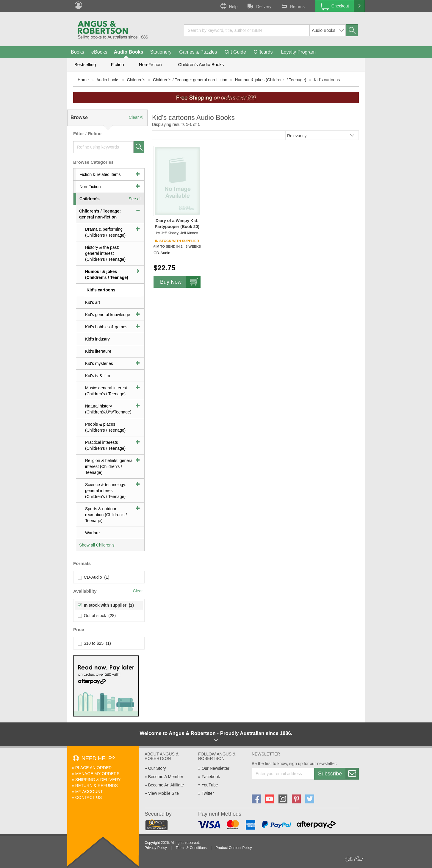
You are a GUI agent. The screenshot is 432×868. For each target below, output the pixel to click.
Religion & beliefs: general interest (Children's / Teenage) (109, 466)
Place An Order (94, 768)
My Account (89, 791)
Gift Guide (235, 52)
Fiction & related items (100, 174)
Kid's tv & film (98, 376)
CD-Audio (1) (94, 577)
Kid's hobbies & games (106, 327)
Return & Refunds (97, 786)
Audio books (108, 80)
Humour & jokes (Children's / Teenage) (270, 80)
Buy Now (180, 282)
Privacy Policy (156, 848)
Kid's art (93, 302)
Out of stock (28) (97, 616)
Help (228, 6)
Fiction (118, 64)
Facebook (211, 777)
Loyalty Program (299, 52)
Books (77, 52)
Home (83, 80)
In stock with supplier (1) (106, 605)
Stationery (161, 52)
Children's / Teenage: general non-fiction (190, 80)
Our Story (157, 768)
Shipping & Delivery (98, 780)
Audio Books (129, 52)
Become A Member (166, 777)
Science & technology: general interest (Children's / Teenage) (106, 491)
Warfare (92, 533)
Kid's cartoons (327, 80)
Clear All (137, 117)
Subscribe (338, 774)
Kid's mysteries (99, 363)
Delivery (259, 6)
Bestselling (85, 64)
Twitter (208, 793)
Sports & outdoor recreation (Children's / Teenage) (106, 515)
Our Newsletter (216, 768)
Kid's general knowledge (108, 315)
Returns (292, 6)
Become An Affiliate (166, 785)
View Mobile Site (163, 793)
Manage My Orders (97, 774)
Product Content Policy (234, 848)
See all (135, 199)
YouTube (210, 785)
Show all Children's (97, 545)
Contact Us (89, 797)
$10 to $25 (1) (94, 643)
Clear (138, 591)
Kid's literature (98, 351)
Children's (136, 80)
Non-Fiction (150, 64)
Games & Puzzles (198, 52)
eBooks (99, 52)
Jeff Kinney (170, 233)
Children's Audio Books (201, 64)
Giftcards (263, 52)
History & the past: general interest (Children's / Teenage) (105, 253)
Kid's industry (97, 339)
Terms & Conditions (191, 848)
